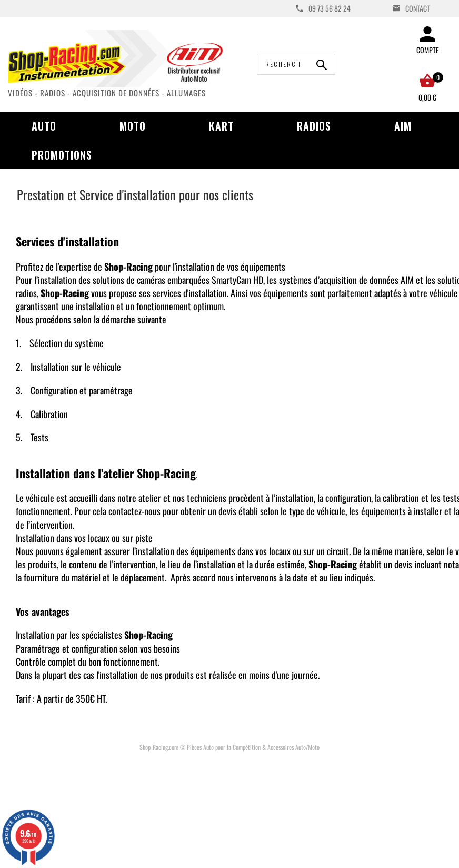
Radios (314, 126)
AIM (403, 126)
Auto (44, 126)
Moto (133, 126)
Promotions (62, 155)
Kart (221, 126)
